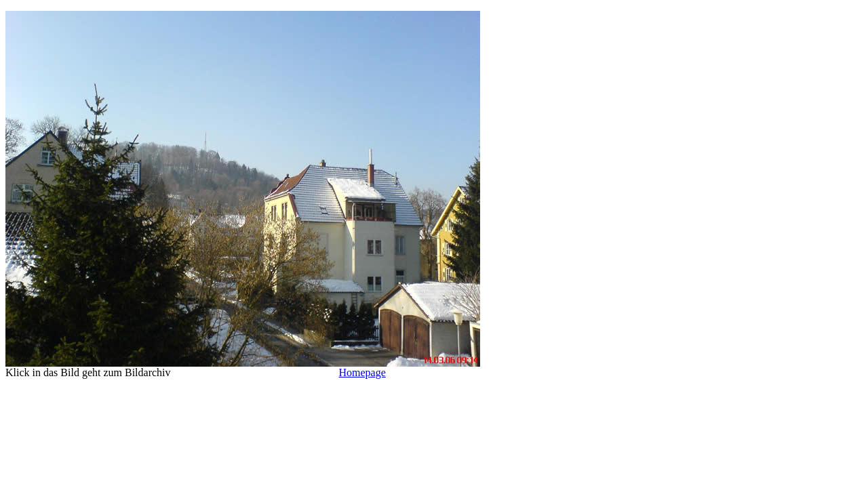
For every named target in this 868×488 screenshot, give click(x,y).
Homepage (362, 372)
